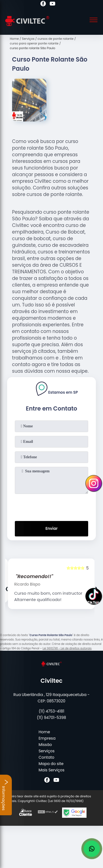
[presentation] (52, 506)
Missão (45, 745)
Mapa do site (51, 764)
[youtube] (52, 4)
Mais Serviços (51, 770)
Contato (46, 757)
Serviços (46, 751)
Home (44, 732)
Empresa (47, 738)
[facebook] (43, 4)
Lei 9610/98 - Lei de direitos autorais (67, 648)
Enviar (51, 528)
